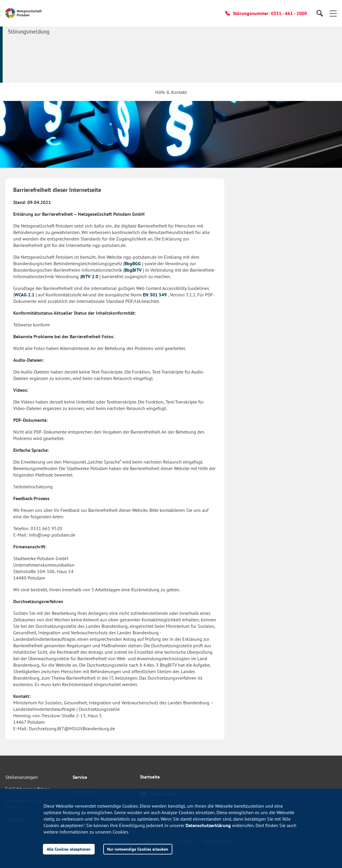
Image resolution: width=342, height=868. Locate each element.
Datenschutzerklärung (208, 825)
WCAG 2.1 (24, 295)
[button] (333, 13)
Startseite (150, 777)
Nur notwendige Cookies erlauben (138, 849)
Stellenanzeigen (22, 777)
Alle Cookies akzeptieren (69, 849)
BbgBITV (133, 270)
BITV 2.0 (90, 276)
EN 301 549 (155, 295)
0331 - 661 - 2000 (289, 13)
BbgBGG (133, 263)
